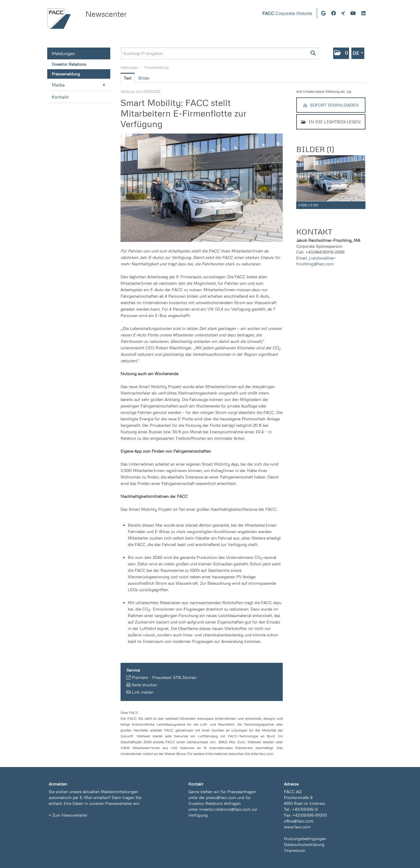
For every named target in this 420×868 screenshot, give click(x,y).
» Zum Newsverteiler (68, 815)
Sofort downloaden (331, 105)
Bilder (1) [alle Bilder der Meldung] (315, 149)
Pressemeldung (66, 74)
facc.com (266, 754)
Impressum (295, 850)
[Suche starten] (313, 53)
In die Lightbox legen (331, 122)
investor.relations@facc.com (225, 809)
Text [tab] (128, 78)
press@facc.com (221, 797)
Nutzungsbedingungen (305, 838)
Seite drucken (144, 685)
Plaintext (140, 677)
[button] (341, 53)
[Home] (59, 19)
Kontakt (60, 97)
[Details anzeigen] (362, 205)
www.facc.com (297, 827)
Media (78, 85)
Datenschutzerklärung (304, 844)
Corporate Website (287, 13)
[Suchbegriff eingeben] (220, 53)
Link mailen (143, 692)
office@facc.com (299, 821)
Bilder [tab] (144, 78)
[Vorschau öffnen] (202, 188)
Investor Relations (69, 64)
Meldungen (63, 53)
